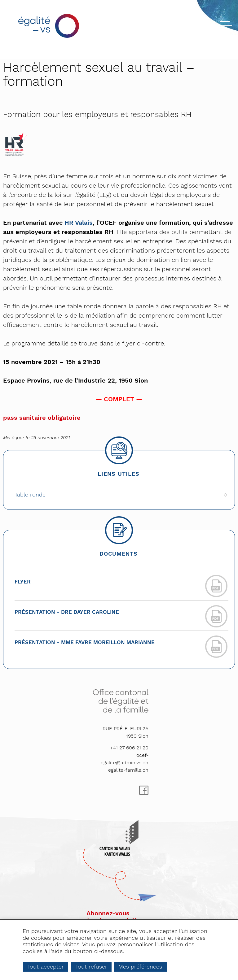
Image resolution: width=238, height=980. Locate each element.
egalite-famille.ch (128, 770)
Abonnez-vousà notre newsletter (115, 917)
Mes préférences (140, 967)
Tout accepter (46, 967)
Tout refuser (91, 967)
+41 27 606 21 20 (129, 748)
